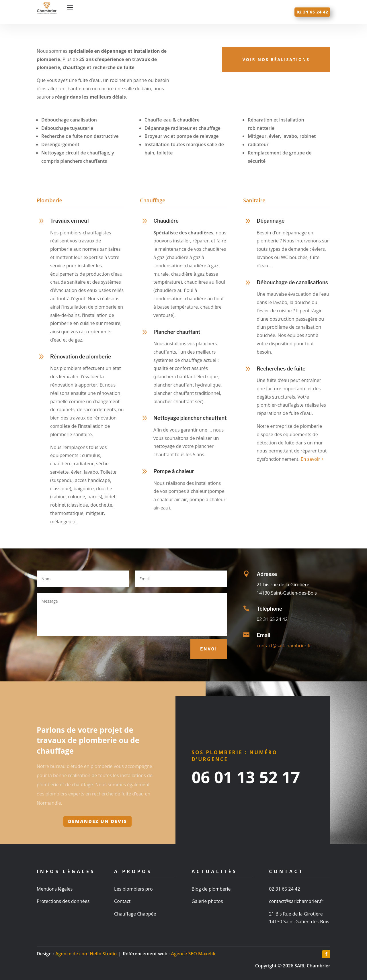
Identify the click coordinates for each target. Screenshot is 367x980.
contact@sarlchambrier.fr (284, 646)
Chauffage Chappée (135, 914)
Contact (122, 901)
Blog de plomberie (211, 889)
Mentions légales (55, 889)
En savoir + (312, 459)
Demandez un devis (97, 821)
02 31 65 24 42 (312, 12)
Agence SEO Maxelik (193, 954)
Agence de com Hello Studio (86, 954)
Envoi (209, 649)
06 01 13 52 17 (246, 777)
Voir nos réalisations (276, 59)
